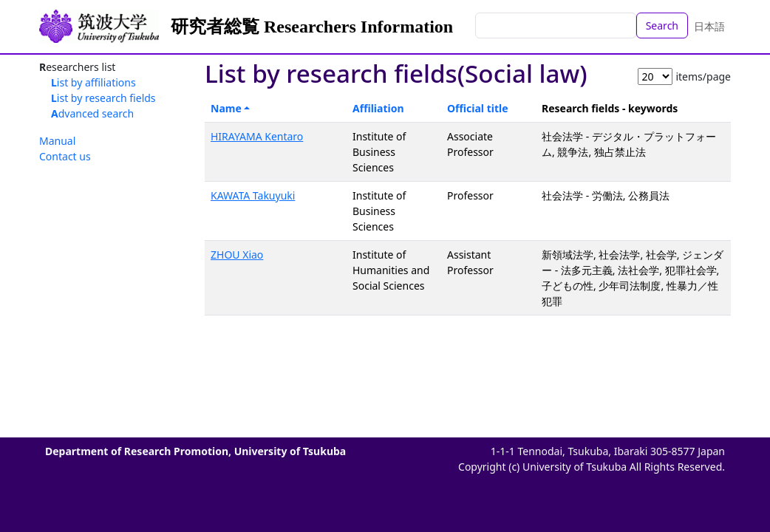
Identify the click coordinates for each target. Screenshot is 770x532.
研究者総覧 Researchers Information (312, 27)
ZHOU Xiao (237, 255)
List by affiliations (93, 82)
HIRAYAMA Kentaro (257, 136)
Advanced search (92, 113)
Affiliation (378, 108)
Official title (478, 108)
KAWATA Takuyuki (253, 195)
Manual (57, 141)
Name (226, 108)
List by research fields (103, 98)
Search (662, 25)
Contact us (65, 156)
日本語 (709, 26)
